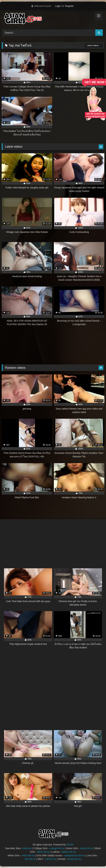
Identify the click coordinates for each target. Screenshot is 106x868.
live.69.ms (30, 859)
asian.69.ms (87, 848)
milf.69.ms (51, 859)
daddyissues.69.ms (74, 855)
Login (58, 6)
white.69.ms (28, 855)
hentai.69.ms (74, 859)
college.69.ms (57, 848)
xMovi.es (27, 848)
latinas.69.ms (69, 852)
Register (69, 6)
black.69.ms (44, 852)
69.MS (70, 845)
